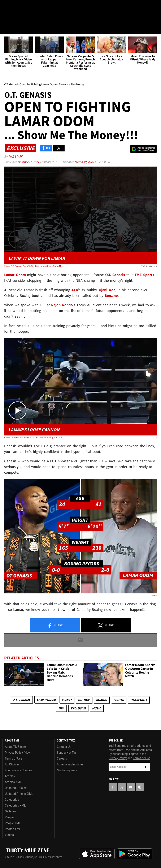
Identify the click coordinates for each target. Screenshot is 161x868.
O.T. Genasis (21, 700)
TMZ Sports (144, 275)
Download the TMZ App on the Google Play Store (135, 854)
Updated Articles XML (19, 794)
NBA (61, 708)
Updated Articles (16, 788)
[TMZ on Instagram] (37, 7)
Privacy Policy (118, 758)
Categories (12, 800)
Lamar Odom (46, 700)
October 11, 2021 (29, 162)
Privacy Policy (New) (18, 753)
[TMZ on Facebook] (7, 7)
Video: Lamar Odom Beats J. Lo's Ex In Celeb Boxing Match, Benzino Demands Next (35, 437)
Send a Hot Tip (66, 753)
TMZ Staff (15, 156)
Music (97, 708)
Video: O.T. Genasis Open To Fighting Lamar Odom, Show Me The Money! (35, 266)
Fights (119, 700)
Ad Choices (12, 764)
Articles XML (13, 782)
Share (55, 626)
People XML (13, 823)
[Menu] (6, 28)
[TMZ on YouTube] (131, 787)
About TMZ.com (15, 747)
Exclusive (78, 708)
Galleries (10, 811)
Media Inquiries (67, 770)
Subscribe (146, 767)
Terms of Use (14, 759)
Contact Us (64, 747)
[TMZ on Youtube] (27, 7)
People (9, 817)
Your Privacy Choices (19, 770)
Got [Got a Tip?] (14, 18)
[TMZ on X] (17, 7)
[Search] (155, 28)
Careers (62, 759)
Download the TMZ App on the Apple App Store (97, 854)
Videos (9, 835)
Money (67, 700)
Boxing (102, 700)
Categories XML (15, 805)
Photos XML (13, 829)
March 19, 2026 (84, 162)
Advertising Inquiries (70, 764)
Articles (10, 776)
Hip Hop (84, 700)
